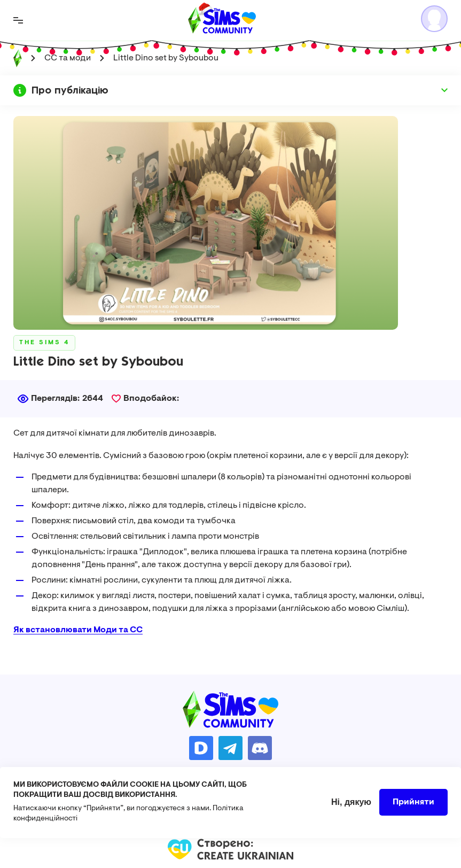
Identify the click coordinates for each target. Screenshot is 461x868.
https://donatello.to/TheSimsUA (201, 748)
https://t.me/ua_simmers (230, 748)
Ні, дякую (351, 808)
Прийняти (413, 808)
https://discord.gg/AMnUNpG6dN (260, 748)
